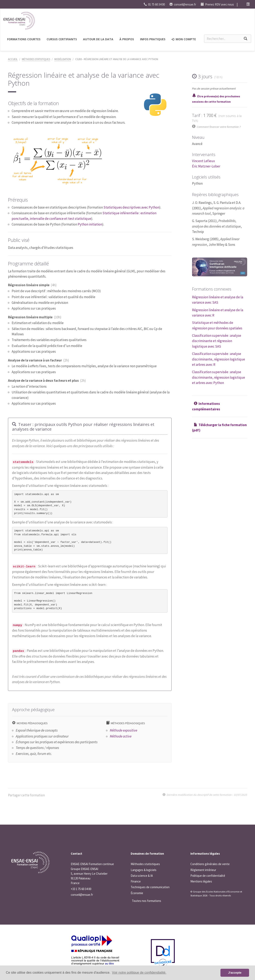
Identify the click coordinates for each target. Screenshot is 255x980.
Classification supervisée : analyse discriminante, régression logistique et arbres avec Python (218, 377)
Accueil (13, 59)
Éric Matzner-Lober (206, 166)
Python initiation (90, 224)
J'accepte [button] (235, 973)
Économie (137, 893)
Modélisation (63, 59)
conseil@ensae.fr (183, 4)
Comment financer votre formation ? (219, 127)
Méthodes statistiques (36, 59)
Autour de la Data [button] (98, 39)
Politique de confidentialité (208, 876)
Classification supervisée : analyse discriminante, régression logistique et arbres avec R (218, 359)
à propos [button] (127, 39)
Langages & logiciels (144, 870)
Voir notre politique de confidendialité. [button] (139, 973)
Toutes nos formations (147, 901)
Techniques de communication (150, 887)
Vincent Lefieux (203, 161)
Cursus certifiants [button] (62, 39)
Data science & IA (142, 876)
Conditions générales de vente (210, 864)
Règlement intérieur (203, 870)
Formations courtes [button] (24, 39)
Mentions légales (201, 881)
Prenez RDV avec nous (217, 4)
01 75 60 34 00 (154, 4)
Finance (136, 881)
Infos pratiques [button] (153, 39)
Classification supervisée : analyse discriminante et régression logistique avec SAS (217, 341)
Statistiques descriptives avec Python (131, 207)
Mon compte (184, 39)
